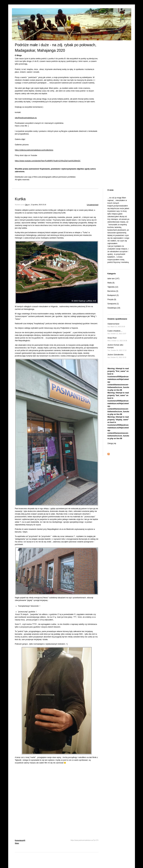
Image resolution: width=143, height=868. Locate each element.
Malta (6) (111, 283)
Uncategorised (93, 205)
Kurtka (20, 199)
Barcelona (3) (113, 291)
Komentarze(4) (20, 840)
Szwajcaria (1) (113, 304)
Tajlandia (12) (113, 287)
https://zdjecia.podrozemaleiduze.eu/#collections (34, 150)
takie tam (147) (113, 279)
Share (17, 843)
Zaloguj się (112, 443)
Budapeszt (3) (113, 295)
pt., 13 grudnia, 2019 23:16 (37, 205)
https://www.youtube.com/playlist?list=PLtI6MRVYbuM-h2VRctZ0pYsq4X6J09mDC (48, 161)
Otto (26, 205)
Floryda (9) (112, 299)
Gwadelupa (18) (114, 308)
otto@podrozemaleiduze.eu (26, 118)
